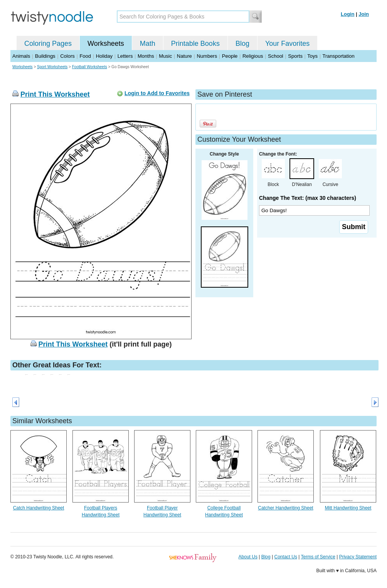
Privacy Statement (358, 557)
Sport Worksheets (52, 67)
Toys (312, 56)
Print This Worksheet (55, 94)
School (276, 56)
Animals (21, 56)
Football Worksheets (90, 67)
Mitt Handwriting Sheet (348, 508)
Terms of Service (318, 557)
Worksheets (106, 44)
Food (85, 56)
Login (347, 14)
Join (364, 14)
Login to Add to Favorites (157, 93)
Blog (242, 44)
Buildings (45, 56)
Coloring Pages (48, 44)
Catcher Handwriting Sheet (285, 508)
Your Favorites (287, 44)
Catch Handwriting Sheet (39, 508)
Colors (67, 56)
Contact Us (286, 557)
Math (148, 44)
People (230, 56)
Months (146, 56)
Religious (253, 56)
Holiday (104, 56)
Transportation (338, 56)
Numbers (207, 56)
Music (165, 56)
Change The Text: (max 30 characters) (308, 198)
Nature (184, 56)
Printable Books (195, 44)
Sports (295, 56)
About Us (248, 557)
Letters (125, 56)
